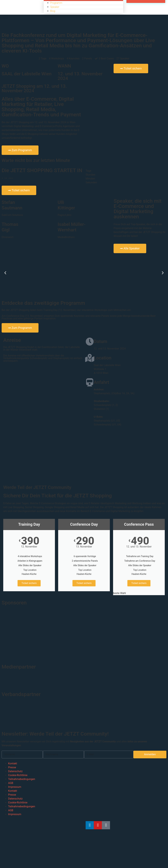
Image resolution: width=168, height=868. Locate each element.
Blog (53, 11)
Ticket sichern (29, 583)
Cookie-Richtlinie (18, 775)
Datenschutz (15, 771)
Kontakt (13, 763)
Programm (56, 3)
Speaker (55, 7)
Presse (12, 767)
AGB (11, 783)
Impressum (15, 787)
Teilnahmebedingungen (22, 779)
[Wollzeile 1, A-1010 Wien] (84, 456)
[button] (5, 273)
